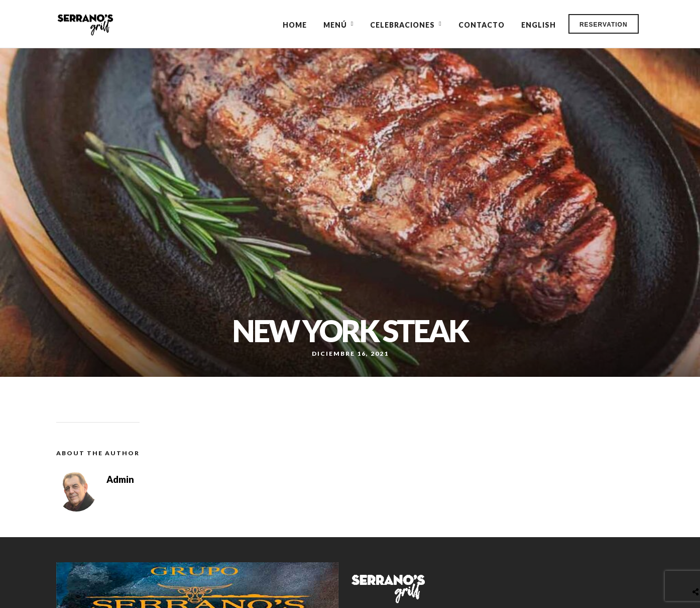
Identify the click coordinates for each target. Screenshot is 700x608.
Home (295, 25)
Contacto (482, 25)
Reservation (604, 25)
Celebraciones (402, 25)
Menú (335, 25)
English (539, 25)
